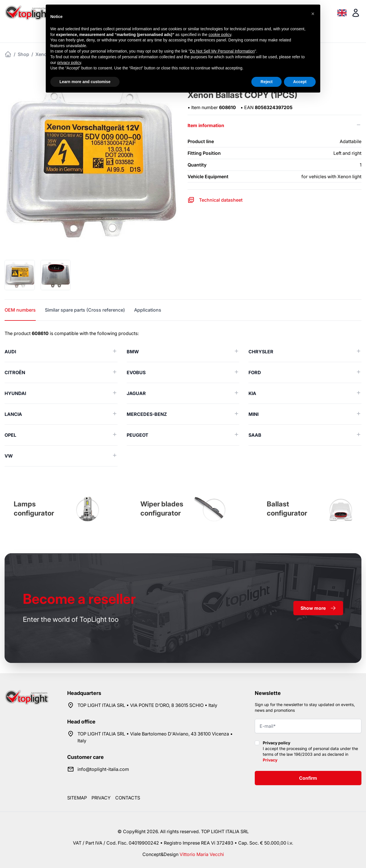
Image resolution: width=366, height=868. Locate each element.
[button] (313, 14)
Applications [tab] (148, 310)
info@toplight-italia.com (103, 769)
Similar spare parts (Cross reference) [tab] (85, 310)
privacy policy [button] (69, 63)
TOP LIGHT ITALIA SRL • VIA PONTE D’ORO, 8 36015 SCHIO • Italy (147, 705)
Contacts (128, 798)
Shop (23, 54)
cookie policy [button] (220, 35)
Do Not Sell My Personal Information (222, 51)
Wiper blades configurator (162, 509)
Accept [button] (300, 82)
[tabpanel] (183, 398)
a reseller (79, 599)
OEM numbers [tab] (20, 310)
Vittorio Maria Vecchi (202, 854)
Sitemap (77, 798)
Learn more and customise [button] (85, 82)
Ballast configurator (287, 509)
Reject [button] (266, 82)
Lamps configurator (34, 509)
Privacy (270, 760)
